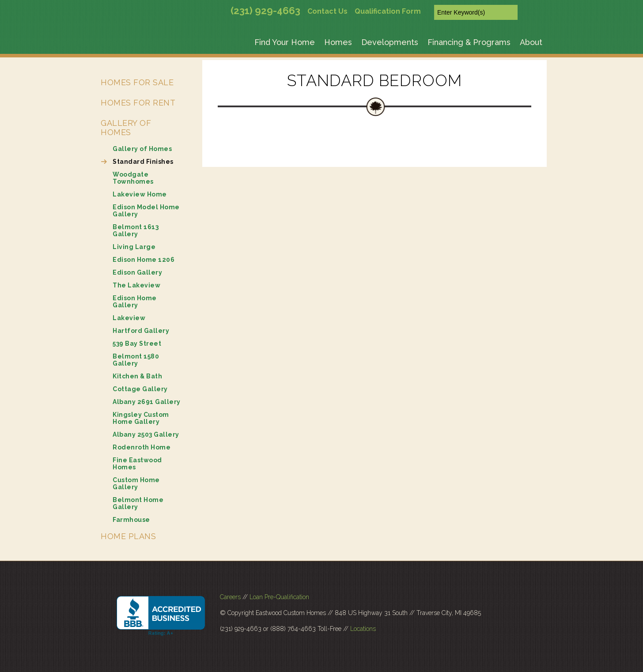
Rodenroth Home (142, 447)
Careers (230, 597)
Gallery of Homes (126, 128)
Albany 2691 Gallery (147, 402)
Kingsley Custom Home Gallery (141, 418)
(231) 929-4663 (265, 11)
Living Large (134, 247)
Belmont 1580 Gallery (136, 360)
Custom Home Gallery (136, 483)
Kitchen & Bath (137, 376)
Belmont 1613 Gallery (136, 230)
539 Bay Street (137, 344)
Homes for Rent (138, 103)
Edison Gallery (137, 272)
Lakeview (129, 318)
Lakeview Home (140, 194)
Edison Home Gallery (135, 302)
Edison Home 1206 (144, 260)
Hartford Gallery (141, 331)
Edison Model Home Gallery (146, 211)
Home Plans (128, 536)
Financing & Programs (469, 42)
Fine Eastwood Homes (137, 464)
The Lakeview (136, 285)
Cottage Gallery (140, 389)
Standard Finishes (143, 162)
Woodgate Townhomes (133, 178)
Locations (363, 629)
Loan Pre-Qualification (279, 597)
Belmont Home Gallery (138, 503)
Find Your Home (285, 42)
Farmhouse (131, 520)
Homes (338, 42)
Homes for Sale (137, 82)
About (531, 42)
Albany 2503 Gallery (146, 434)
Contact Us (327, 11)
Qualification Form (388, 11)
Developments (390, 42)
